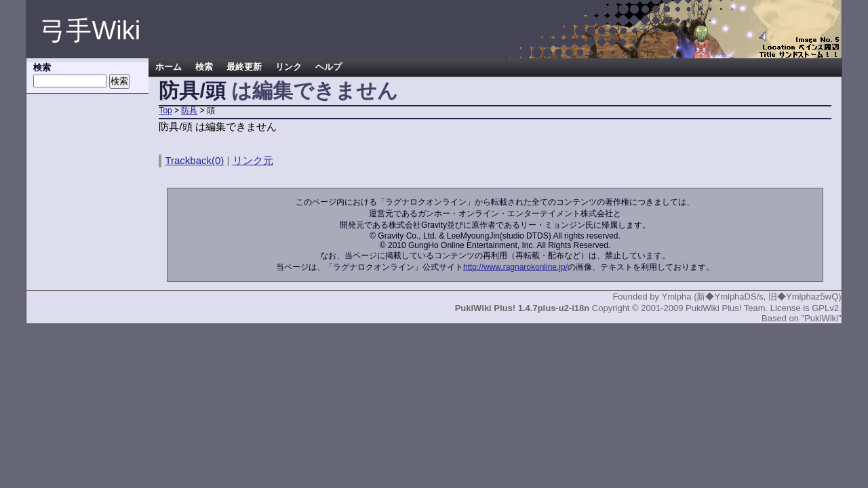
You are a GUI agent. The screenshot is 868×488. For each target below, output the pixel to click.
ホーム (169, 67)
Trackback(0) (194, 160)
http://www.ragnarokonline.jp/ (515, 267)
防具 (189, 110)
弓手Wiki (90, 30)
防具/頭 (192, 90)
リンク (289, 67)
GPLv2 (825, 308)
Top (165, 110)
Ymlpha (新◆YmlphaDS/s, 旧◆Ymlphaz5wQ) (751, 297)
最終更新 (244, 67)
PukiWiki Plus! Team (726, 308)
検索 (204, 67)
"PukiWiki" (822, 318)
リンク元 (253, 160)
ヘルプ (329, 67)
